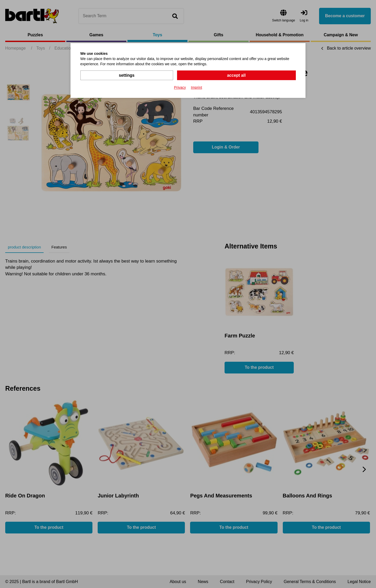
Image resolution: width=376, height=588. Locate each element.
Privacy (180, 87)
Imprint (196, 87)
